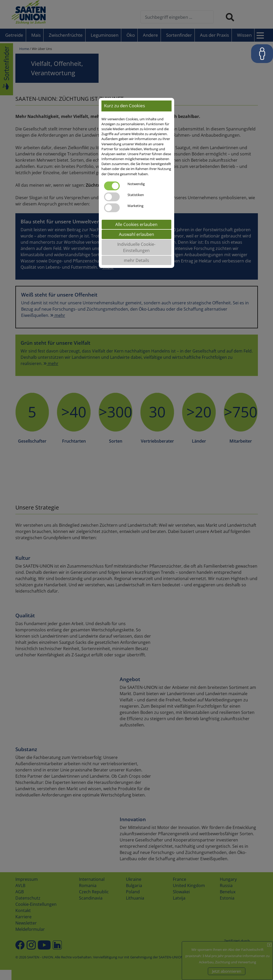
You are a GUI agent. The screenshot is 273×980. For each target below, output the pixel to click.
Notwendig (136, 184)
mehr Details (136, 260)
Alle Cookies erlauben (136, 224)
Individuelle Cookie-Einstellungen (136, 247)
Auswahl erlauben (136, 234)
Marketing (135, 206)
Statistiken (136, 195)
